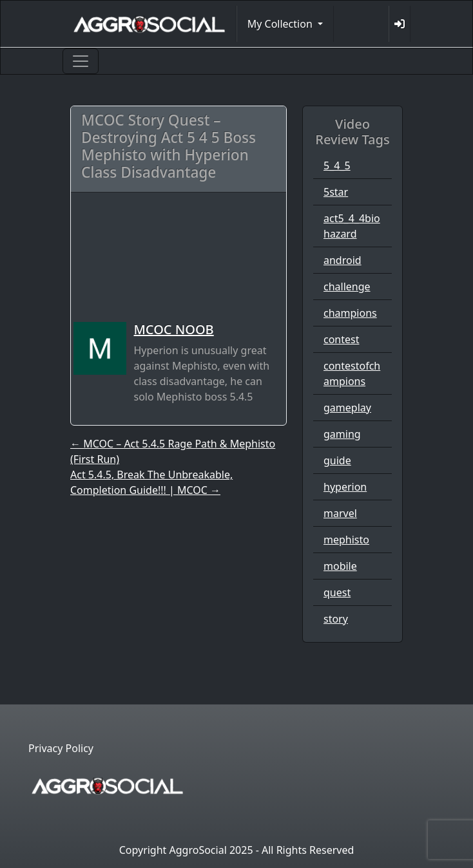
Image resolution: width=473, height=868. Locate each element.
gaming (342, 434)
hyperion (345, 487)
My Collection (281, 24)
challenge (347, 287)
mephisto (346, 540)
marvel (340, 513)
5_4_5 (337, 165)
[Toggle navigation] (81, 61)
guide (337, 460)
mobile (340, 566)
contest (342, 339)
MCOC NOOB (174, 329)
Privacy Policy (61, 748)
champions (350, 313)
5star (336, 192)
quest (337, 592)
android (343, 260)
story (336, 619)
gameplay (347, 408)
